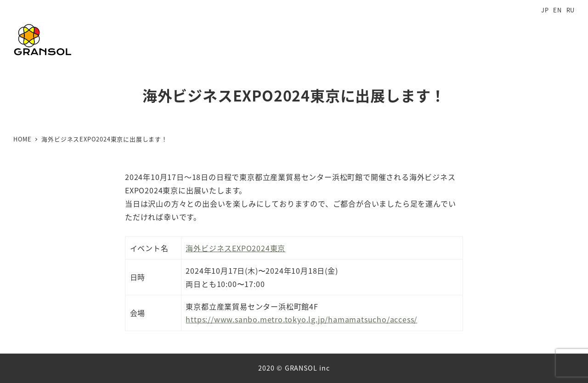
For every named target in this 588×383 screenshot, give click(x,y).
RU (571, 10)
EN (557, 10)
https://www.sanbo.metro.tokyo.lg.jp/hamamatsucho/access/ (301, 319)
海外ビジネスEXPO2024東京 (235, 248)
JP (545, 10)
